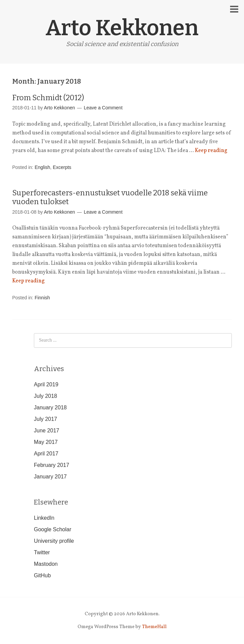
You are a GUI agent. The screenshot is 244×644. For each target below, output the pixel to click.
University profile (54, 541)
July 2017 (46, 419)
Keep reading (211, 151)
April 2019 (46, 384)
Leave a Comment (103, 108)
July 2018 (46, 396)
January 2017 (50, 477)
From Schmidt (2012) (48, 98)
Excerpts (62, 167)
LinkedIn (44, 518)
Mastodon (46, 564)
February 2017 (52, 465)
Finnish (42, 298)
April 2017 (46, 454)
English (42, 167)
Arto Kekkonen (122, 28)
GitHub (42, 575)
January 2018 (50, 407)
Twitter (42, 552)
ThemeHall (154, 627)
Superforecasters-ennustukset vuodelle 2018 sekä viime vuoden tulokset (110, 197)
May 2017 (46, 442)
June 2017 (47, 431)
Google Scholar (53, 529)
